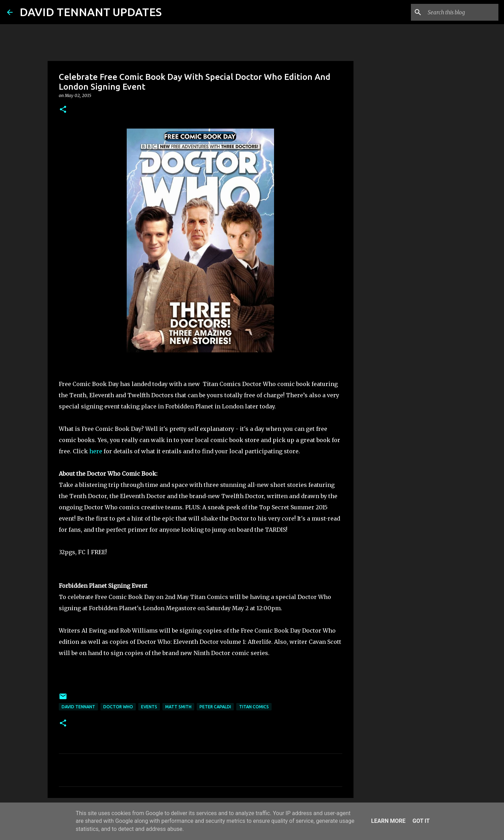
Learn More (388, 821)
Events (149, 707)
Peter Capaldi (215, 707)
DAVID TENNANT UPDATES (91, 12)
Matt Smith (178, 707)
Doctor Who (118, 707)
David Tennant (78, 707)
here (96, 451)
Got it (421, 821)
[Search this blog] (462, 12)
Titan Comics (254, 707)
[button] (63, 110)
